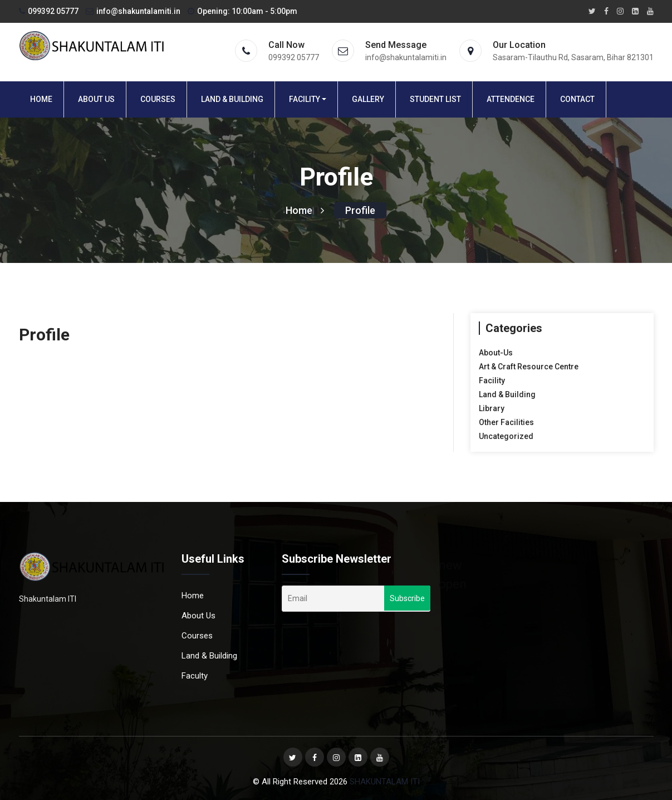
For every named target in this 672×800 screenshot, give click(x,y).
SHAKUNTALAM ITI (385, 782)
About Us (96, 99)
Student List (435, 99)
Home (41, 99)
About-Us (496, 353)
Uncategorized (506, 436)
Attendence (511, 99)
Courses (158, 99)
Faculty (195, 676)
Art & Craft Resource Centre (529, 367)
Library (492, 408)
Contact (577, 99)
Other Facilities (506, 422)
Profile (360, 210)
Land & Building (232, 99)
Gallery (368, 99)
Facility (305, 99)
